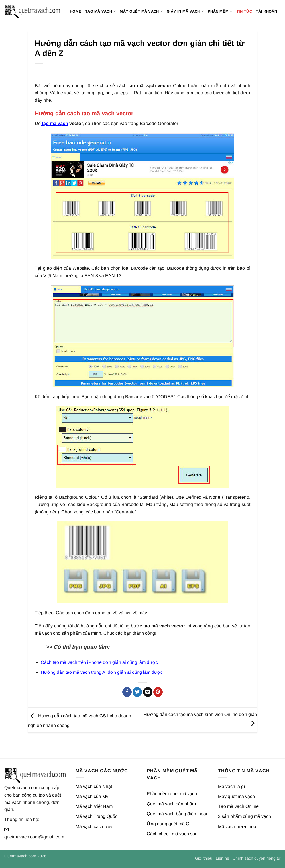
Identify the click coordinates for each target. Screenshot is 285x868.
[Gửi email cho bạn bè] (148, 692)
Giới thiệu (204, 858)
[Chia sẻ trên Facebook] (127, 692)
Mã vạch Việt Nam (94, 806)
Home (76, 11)
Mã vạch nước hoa (237, 827)
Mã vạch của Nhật (94, 786)
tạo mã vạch (54, 123)
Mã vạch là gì (231, 786)
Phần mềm (220, 11)
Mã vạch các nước (94, 827)
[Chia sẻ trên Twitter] (137, 692)
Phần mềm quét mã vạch (172, 794)
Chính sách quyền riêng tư (257, 858)
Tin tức (244, 11)
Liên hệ (222, 858)
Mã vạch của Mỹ (92, 796)
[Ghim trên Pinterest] (158, 692)
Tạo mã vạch (100, 11)
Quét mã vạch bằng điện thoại (177, 814)
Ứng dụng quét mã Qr (169, 824)
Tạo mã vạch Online (238, 806)
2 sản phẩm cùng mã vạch (245, 816)
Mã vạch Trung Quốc (96, 816)
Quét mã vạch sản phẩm (171, 804)
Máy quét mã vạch (141, 11)
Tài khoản (266, 11)
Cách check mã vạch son (172, 834)
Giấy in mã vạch (185, 11)
